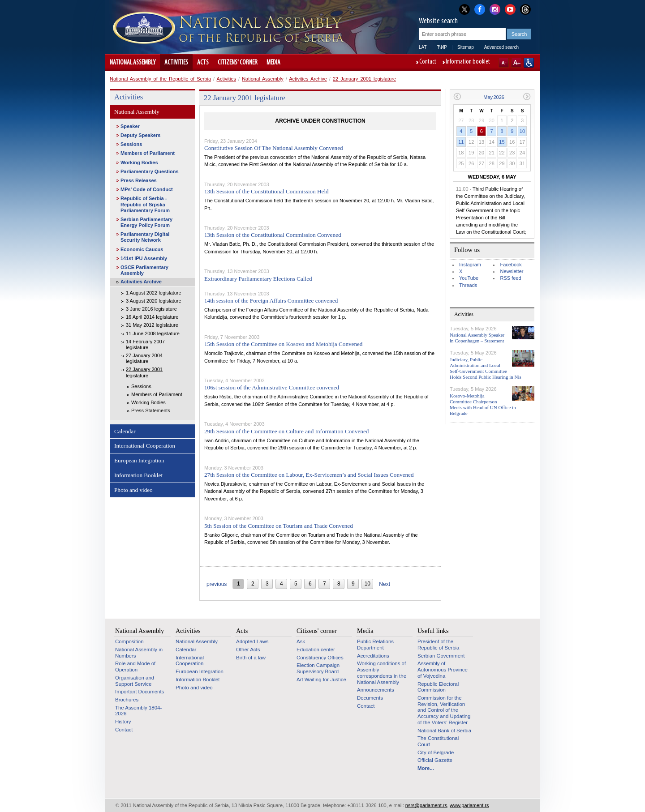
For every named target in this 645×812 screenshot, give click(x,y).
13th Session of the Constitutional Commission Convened (273, 235)
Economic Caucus (142, 249)
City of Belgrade (436, 752)
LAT (423, 47)
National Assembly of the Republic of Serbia (160, 79)
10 (522, 131)
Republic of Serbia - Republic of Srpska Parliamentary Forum (145, 204)
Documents (370, 698)
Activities (176, 63)
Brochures (127, 700)
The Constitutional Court (438, 741)
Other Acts (248, 650)
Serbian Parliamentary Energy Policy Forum (146, 222)
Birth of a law (251, 658)
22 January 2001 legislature (364, 79)
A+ (516, 63)
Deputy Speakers (140, 135)
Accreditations (373, 656)
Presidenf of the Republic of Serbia (438, 645)
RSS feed (510, 278)
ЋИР (442, 47)
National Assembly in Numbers (139, 653)
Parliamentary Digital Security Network (145, 237)
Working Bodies (139, 162)
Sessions (131, 144)
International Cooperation (145, 446)
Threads (468, 285)
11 (461, 142)
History (123, 722)
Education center (316, 650)
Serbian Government (441, 656)
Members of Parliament (148, 153)
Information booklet (468, 62)
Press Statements (151, 410)
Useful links (433, 631)
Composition (129, 641)
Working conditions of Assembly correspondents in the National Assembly (382, 673)
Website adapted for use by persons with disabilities (529, 63)
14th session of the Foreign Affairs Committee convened (271, 301)
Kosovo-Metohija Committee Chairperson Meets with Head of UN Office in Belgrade (483, 405)
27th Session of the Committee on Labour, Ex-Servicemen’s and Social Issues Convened (309, 475)
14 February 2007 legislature (145, 344)
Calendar (125, 431)
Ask (301, 641)
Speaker (130, 126)
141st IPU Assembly (144, 258)
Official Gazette (435, 760)
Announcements (376, 690)
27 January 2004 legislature (144, 358)
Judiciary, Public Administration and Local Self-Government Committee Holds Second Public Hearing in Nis (486, 368)
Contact (428, 62)
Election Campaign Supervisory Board (318, 668)
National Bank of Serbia (444, 731)
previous (217, 584)
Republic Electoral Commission (438, 687)
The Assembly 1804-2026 (138, 711)
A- (504, 63)
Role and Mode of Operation (135, 667)
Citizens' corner (238, 63)
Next (385, 584)
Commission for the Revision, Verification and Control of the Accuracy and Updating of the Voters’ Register (444, 710)
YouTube (469, 278)
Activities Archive (308, 79)
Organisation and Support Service (135, 681)
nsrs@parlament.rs (426, 805)
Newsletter (512, 271)
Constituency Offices (320, 658)
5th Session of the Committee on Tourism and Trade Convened (279, 526)
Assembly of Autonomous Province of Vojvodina (443, 669)
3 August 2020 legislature (154, 301)
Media (273, 63)
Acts (203, 63)
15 (502, 142)
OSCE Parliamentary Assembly (144, 270)
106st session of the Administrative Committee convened (272, 387)
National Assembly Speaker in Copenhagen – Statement (477, 338)
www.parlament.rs (469, 805)
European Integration (139, 460)
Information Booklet (138, 475)
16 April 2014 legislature (152, 317)
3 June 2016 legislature (151, 309)
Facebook (511, 265)
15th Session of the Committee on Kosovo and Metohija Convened (283, 344)
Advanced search (501, 47)
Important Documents (140, 692)
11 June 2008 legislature (153, 333)
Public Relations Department (375, 645)
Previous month (457, 96)
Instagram (470, 265)
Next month (527, 96)
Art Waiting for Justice (321, 680)
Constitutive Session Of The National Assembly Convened (274, 148)
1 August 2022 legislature (154, 293)
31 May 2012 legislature (152, 325)
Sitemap (466, 47)
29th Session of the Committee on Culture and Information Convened (286, 431)
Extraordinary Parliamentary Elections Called (258, 279)
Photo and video (133, 490)
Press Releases (139, 180)
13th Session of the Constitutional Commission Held (267, 191)
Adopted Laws (252, 641)
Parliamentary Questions (150, 171)
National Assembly (133, 63)
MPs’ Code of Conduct (147, 189)
